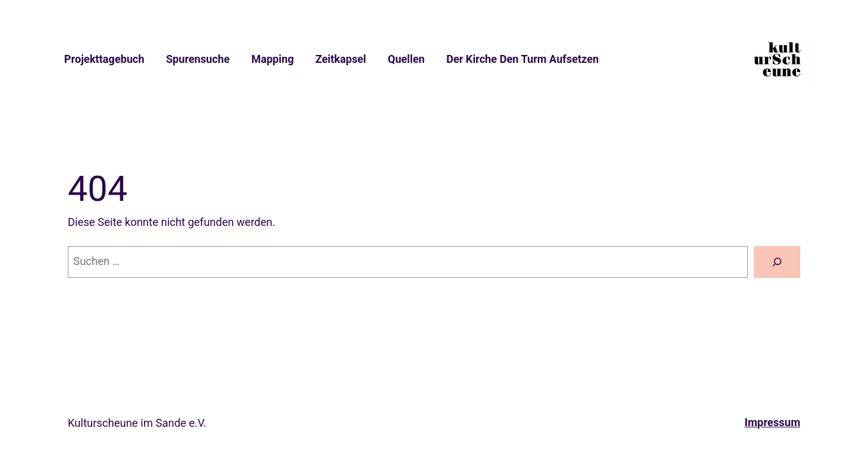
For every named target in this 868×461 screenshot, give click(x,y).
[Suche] (777, 262)
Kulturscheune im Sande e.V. (137, 423)
